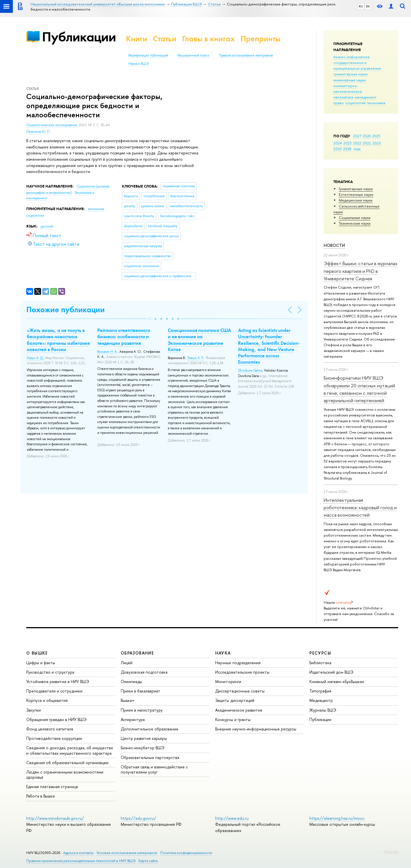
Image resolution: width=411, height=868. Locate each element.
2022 (357, 143)
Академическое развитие (239, 710)
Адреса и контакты (78, 853)
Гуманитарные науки (356, 189)
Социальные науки (355, 217)
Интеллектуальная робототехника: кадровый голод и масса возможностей (360, 507)
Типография (320, 691)
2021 (367, 143)
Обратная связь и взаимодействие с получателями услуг (154, 769)
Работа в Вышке (41, 796)
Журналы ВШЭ (323, 710)
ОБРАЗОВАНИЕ (137, 653)
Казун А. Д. (35, 358)
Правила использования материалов (246, 55)
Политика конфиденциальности (186, 853)
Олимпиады (131, 681)
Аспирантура (133, 719)
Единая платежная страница (52, 787)
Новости (334, 245)
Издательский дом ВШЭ (331, 672)
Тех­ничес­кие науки (355, 223)
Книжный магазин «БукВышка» (337, 681)
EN (368, 6)
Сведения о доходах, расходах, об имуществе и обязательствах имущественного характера (70, 750)
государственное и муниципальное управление (357, 65)
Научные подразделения (238, 663)
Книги (137, 39)
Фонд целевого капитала (50, 729)
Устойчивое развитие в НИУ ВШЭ (58, 681)
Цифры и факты (41, 663)
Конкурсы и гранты (233, 719)
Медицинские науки (356, 200)
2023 (347, 143)
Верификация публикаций (148, 55)
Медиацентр (321, 700)
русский (47, 226)
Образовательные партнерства (150, 757)
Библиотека (320, 663)
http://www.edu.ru (232, 818)
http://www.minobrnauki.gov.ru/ (55, 818)
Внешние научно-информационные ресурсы (256, 729)
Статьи (165, 39)
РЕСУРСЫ (320, 653)
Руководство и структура (50, 672)
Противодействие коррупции (54, 738)
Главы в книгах (208, 39)
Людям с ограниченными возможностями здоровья (65, 775)
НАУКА (223, 653)
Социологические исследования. (53, 125)
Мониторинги (228, 681)
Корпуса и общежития (47, 700)
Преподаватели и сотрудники (54, 691)
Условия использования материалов (127, 853)
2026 (367, 136)
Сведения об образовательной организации (67, 763)
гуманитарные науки (350, 74)
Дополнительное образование (150, 729)
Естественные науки (356, 194)
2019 (338, 149)
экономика (376, 103)
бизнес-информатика (351, 57)
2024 (338, 143)
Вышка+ (128, 700)
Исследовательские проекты (242, 672)
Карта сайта (148, 861)
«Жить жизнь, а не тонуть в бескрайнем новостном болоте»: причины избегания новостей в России (58, 340)
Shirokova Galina (250, 370)
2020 (377, 143)
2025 (376, 136)
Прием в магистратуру (142, 710)
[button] (150, 319)
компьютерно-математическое (348, 88)
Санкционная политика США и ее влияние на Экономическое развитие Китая (199, 340)
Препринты (261, 39)
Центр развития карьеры (144, 738)
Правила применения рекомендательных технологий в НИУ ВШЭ (81, 861)
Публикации (79, 37)
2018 (347, 149)
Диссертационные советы (240, 691)
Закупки (34, 710)
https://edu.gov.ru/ (138, 818)
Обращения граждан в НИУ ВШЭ (56, 719)
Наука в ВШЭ (139, 64)
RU (361, 6)
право (339, 103)
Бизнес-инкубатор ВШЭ (143, 748)
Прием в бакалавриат (141, 691)
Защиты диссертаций (235, 700)
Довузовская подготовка (144, 672)
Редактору (391, 851)
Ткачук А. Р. (196, 358)
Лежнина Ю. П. (38, 132)
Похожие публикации (66, 310)
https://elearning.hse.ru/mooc (337, 818)
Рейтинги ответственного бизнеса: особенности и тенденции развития (124, 337)
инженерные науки (349, 80)
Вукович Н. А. (107, 352)
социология (355, 103)
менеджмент (366, 97)
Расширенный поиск (193, 55)
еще (357, 149)
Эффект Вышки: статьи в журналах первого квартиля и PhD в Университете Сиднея (360, 271)
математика (343, 97)
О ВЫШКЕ (37, 653)
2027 (357, 136)
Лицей (127, 663)
